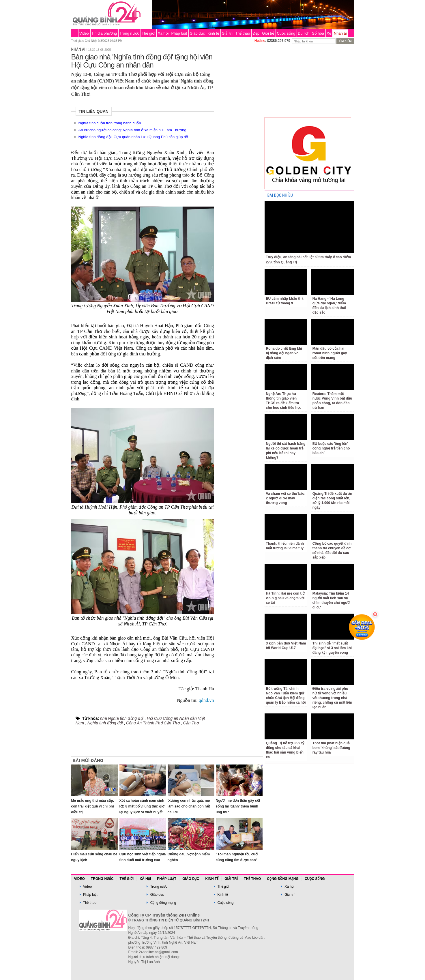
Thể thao (243, 33)
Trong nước (129, 33)
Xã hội (163, 33)
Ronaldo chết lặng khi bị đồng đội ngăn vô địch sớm (284, 353)
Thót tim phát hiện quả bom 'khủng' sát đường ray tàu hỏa (331, 748)
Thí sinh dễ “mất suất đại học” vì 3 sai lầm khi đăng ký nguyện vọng (332, 648)
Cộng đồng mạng (283, 879)
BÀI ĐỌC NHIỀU (280, 195)
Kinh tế (213, 33)
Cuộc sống (286, 33)
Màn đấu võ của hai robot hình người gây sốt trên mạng (330, 353)
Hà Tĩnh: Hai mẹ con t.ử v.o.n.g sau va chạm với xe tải (285, 598)
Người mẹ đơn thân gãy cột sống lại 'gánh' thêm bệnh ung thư (238, 806)
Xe (329, 33)
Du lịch (304, 33)
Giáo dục (197, 33)
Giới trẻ (268, 33)
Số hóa (318, 33)
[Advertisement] (239, 131)
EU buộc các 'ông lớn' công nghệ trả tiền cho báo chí (331, 448)
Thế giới (148, 33)
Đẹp (256, 33)
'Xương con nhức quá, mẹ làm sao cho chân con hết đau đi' (189, 806)
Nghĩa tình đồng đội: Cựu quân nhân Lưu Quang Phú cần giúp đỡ (133, 137)
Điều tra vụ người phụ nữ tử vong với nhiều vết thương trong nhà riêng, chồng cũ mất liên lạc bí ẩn (332, 698)
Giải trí (227, 33)
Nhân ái (340, 33)
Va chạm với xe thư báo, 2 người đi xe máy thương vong (286, 498)
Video (84, 33)
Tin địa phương (104, 33)
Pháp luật (179, 33)
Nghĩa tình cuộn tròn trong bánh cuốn (110, 123)
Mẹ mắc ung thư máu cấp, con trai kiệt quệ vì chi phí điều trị (93, 806)
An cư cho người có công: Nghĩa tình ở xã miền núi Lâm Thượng (132, 130)
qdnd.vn (206, 700)
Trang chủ (75, 33)
